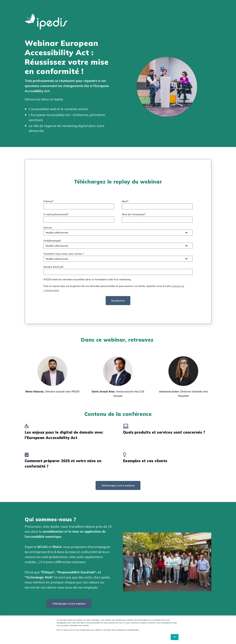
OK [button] (175, 637)
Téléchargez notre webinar (118, 485)
